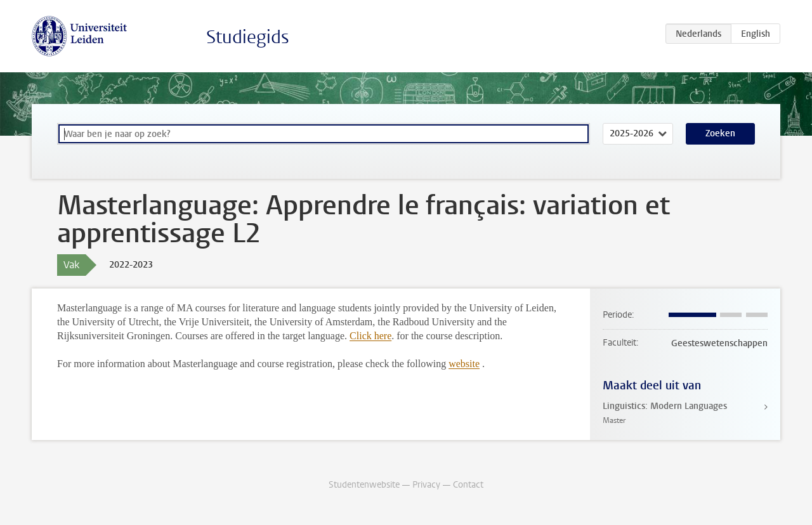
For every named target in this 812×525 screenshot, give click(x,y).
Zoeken (720, 133)
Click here (370, 336)
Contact (468, 485)
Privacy (426, 485)
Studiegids (248, 37)
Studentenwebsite (364, 485)
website (464, 364)
